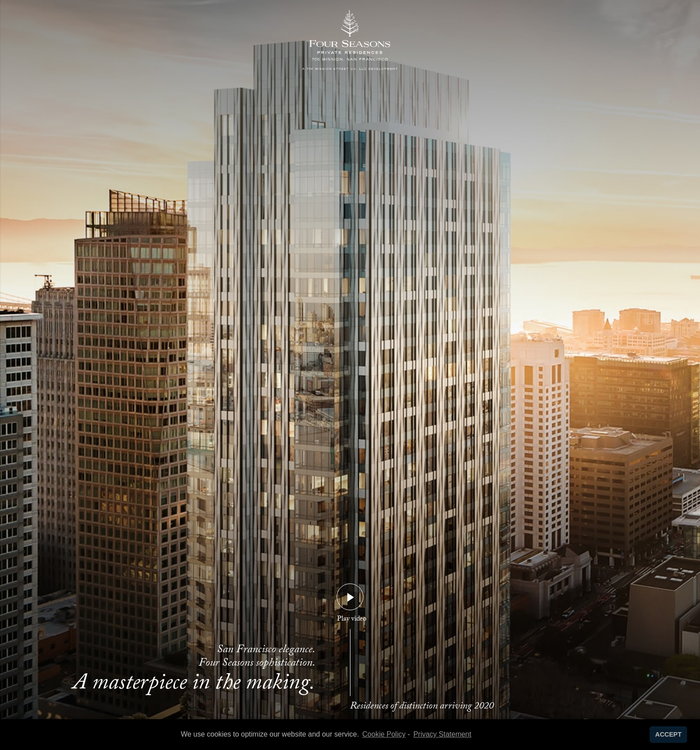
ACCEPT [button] (669, 734)
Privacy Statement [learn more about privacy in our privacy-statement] (442, 734)
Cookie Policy (384, 734)
